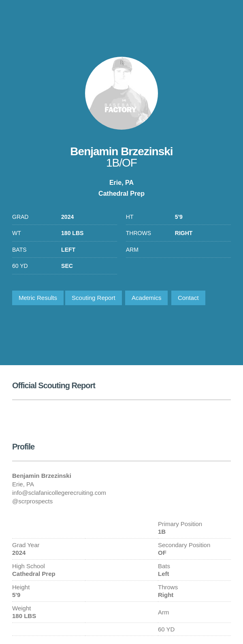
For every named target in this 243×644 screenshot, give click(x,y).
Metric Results (38, 298)
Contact (188, 298)
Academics (146, 298)
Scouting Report (94, 298)
